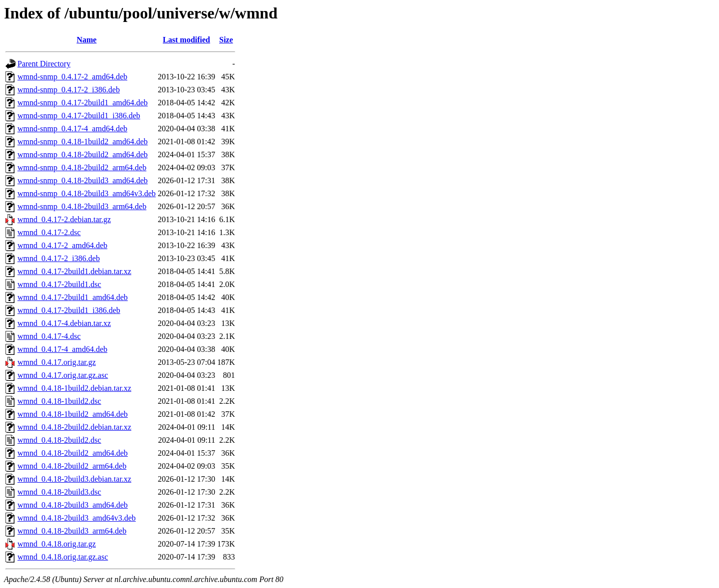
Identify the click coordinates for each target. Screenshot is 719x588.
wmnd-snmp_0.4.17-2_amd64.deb (72, 77)
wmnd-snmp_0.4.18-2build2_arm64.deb (82, 167)
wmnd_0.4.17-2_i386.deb (59, 258)
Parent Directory (44, 64)
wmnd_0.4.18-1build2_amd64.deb (73, 414)
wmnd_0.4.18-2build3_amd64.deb (73, 505)
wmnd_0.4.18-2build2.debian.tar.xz (74, 427)
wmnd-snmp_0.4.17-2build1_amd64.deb (83, 103)
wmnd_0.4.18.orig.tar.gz (57, 544)
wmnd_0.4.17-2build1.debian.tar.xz (74, 271)
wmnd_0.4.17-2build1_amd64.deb (73, 297)
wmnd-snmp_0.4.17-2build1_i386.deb (79, 116)
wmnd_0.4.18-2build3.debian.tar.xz (74, 479)
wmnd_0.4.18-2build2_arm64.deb (72, 466)
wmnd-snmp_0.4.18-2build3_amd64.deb (83, 180)
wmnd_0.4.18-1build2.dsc (59, 401)
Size (226, 40)
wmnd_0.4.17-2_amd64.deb (62, 245)
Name (86, 40)
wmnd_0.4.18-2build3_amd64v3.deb (77, 518)
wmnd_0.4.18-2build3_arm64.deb (72, 531)
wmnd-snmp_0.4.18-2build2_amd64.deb (83, 154)
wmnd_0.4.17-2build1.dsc (59, 284)
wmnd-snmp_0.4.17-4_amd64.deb (72, 129)
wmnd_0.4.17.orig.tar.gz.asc (63, 375)
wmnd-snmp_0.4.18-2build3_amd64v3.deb (87, 193)
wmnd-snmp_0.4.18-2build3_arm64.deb (82, 206)
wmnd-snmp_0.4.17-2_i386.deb (69, 90)
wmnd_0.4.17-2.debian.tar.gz (64, 219)
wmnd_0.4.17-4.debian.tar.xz (64, 323)
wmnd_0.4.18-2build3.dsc (59, 492)
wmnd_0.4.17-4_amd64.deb (62, 349)
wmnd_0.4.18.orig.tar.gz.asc (63, 557)
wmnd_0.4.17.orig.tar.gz (57, 362)
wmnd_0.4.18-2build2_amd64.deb (73, 453)
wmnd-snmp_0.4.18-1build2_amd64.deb (83, 142)
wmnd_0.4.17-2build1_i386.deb (69, 310)
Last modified (186, 40)
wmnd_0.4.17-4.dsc (49, 336)
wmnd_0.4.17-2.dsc (49, 232)
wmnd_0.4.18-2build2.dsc (59, 440)
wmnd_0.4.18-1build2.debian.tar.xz (74, 388)
